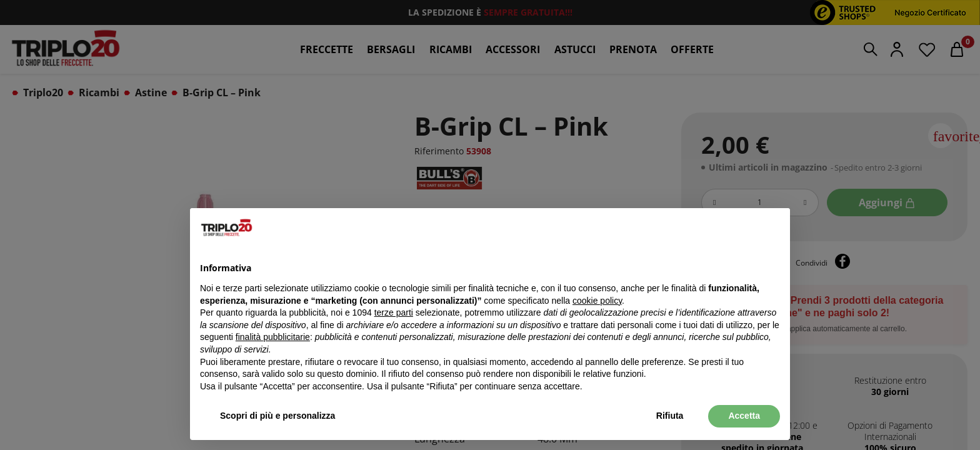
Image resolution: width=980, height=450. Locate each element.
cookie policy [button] (597, 301)
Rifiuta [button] (670, 416)
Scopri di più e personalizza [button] (277, 416)
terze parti (394, 312)
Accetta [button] (744, 416)
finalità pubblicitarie (273, 337)
